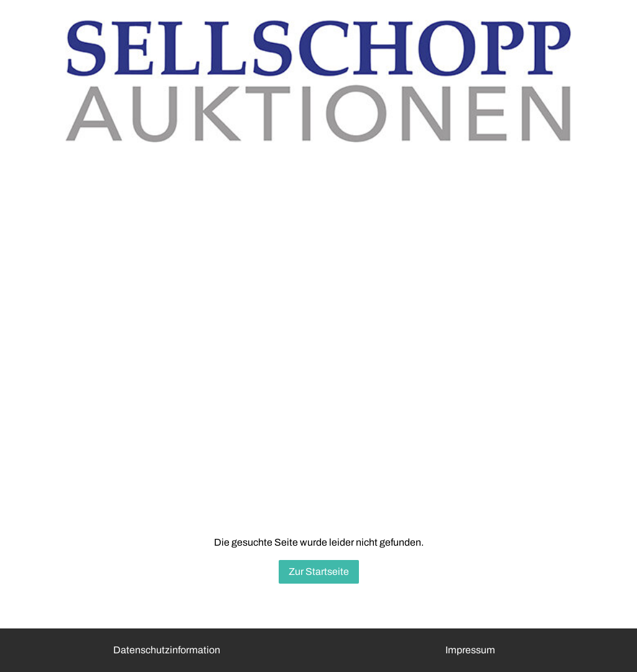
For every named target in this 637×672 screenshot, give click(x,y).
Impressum (470, 650)
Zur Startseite (319, 572)
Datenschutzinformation (167, 650)
